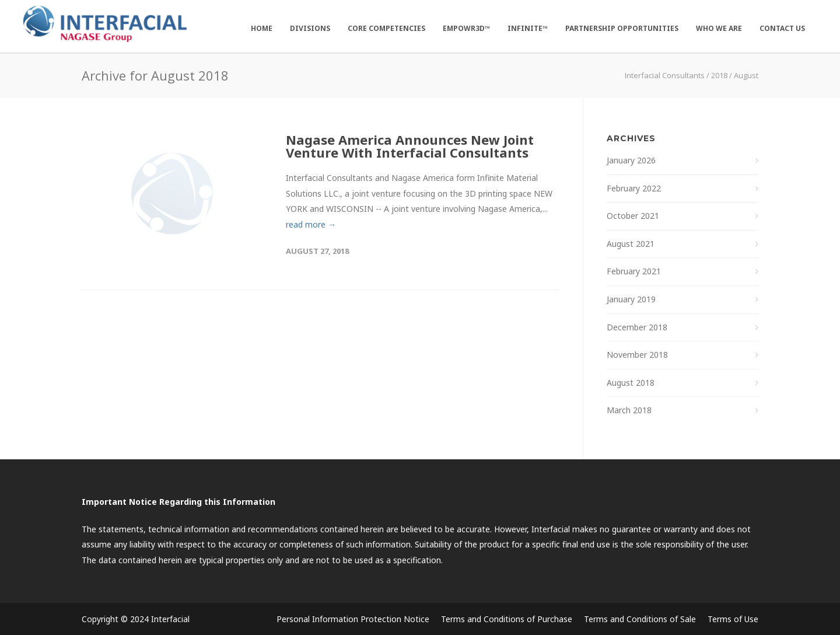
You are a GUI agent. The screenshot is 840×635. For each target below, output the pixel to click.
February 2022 (634, 188)
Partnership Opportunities (622, 28)
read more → (311, 224)
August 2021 (631, 244)
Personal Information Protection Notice (353, 619)
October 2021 (633, 216)
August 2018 (631, 383)
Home (262, 28)
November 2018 (637, 355)
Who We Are (719, 28)
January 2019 (631, 299)
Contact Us (782, 28)
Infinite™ (528, 28)
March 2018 (629, 410)
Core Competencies (386, 28)
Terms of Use (733, 619)
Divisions (310, 28)
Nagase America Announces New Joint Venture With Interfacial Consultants (410, 146)
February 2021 (634, 271)
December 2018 (637, 327)
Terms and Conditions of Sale (640, 619)
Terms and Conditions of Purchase (507, 619)
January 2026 (631, 160)
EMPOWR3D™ (466, 28)
